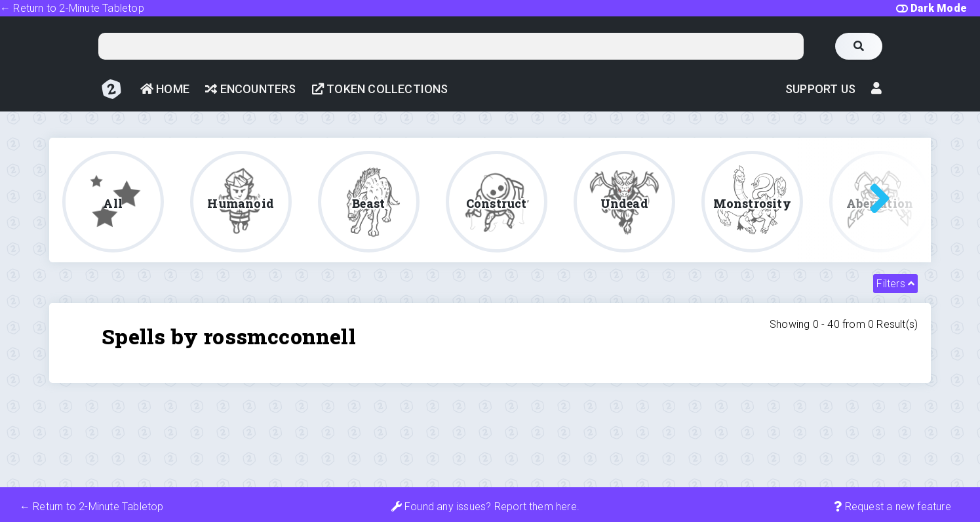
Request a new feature (892, 507)
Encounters (250, 89)
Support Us (820, 89)
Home (165, 89)
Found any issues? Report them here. (485, 507)
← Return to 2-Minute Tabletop (72, 8)
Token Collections (380, 89)
